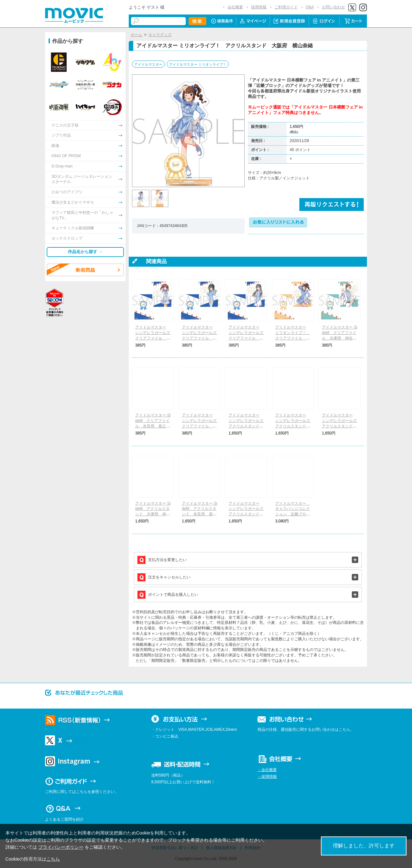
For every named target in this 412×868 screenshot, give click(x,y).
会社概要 (235, 7)
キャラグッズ (160, 35)
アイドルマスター (148, 64)
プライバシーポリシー (61, 847)
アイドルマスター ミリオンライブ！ (198, 64)
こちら (53, 859)
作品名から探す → (85, 252)
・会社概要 (267, 770)
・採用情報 (267, 777)
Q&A (310, 7)
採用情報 (259, 7)
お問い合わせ (333, 7)
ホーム (136, 35)
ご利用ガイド (286, 7)
